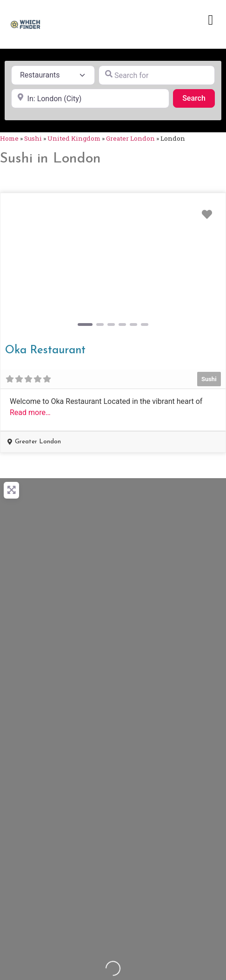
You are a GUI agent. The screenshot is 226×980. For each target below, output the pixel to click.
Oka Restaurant (45, 350)
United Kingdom (74, 138)
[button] (211, 20)
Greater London (130, 138)
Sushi (33, 138)
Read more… (30, 412)
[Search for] (157, 75)
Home (9, 138)
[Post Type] (53, 75)
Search (199, 97)
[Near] (90, 98)
